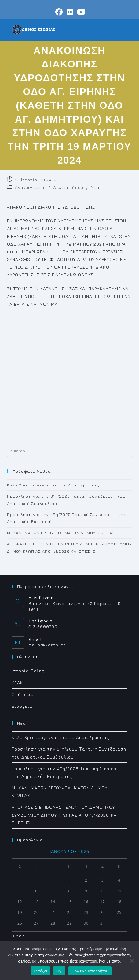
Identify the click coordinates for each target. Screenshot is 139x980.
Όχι (59, 971)
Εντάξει (40, 971)
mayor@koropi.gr (47, 645)
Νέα (95, 187)
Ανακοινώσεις (30, 187)
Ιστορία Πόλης (28, 671)
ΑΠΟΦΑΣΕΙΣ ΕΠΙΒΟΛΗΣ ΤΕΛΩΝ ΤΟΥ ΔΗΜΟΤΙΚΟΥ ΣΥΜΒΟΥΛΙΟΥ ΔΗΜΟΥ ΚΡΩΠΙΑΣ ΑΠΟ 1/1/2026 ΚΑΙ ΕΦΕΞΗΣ (65, 815)
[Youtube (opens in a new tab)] (80, 12)
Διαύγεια (22, 706)
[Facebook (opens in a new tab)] (59, 12)
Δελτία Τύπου (68, 187)
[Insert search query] (70, 451)
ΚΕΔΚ (17, 683)
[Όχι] (131, 961)
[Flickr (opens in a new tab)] (70, 12)
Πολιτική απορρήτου (90, 971)
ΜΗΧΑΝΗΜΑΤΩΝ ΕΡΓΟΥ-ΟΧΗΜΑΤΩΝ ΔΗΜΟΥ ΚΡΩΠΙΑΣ (61, 533)
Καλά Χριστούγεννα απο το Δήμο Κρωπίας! (54, 485)
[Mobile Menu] (124, 30)
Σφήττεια (23, 694)
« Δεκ (18, 936)
